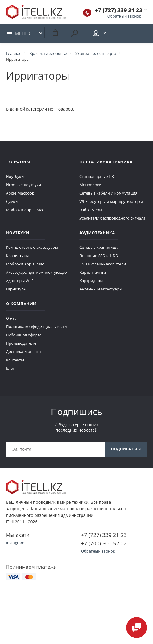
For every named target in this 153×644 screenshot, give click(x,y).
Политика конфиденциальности (36, 326)
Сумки (12, 201)
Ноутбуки (15, 176)
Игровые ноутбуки (23, 185)
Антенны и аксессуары (101, 289)
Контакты (15, 360)
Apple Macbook (20, 193)
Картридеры (91, 281)
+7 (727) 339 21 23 (119, 10)
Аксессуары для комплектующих (37, 272)
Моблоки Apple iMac (25, 210)
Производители (21, 343)
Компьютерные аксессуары (32, 247)
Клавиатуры (17, 256)
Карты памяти (93, 272)
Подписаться (126, 449)
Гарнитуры (16, 289)
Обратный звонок (124, 16)
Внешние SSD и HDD (99, 256)
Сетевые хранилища (99, 247)
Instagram (15, 543)
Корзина (55, 33)
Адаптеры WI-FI (20, 281)
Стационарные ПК (97, 176)
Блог (10, 368)
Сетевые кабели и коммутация (108, 193)
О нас (11, 318)
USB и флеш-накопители (103, 264)
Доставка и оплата (23, 351)
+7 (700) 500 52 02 (104, 543)
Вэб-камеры (91, 210)
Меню (19, 33)
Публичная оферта (24, 335)
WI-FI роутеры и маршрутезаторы (111, 201)
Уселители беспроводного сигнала (113, 218)
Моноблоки (91, 185)
